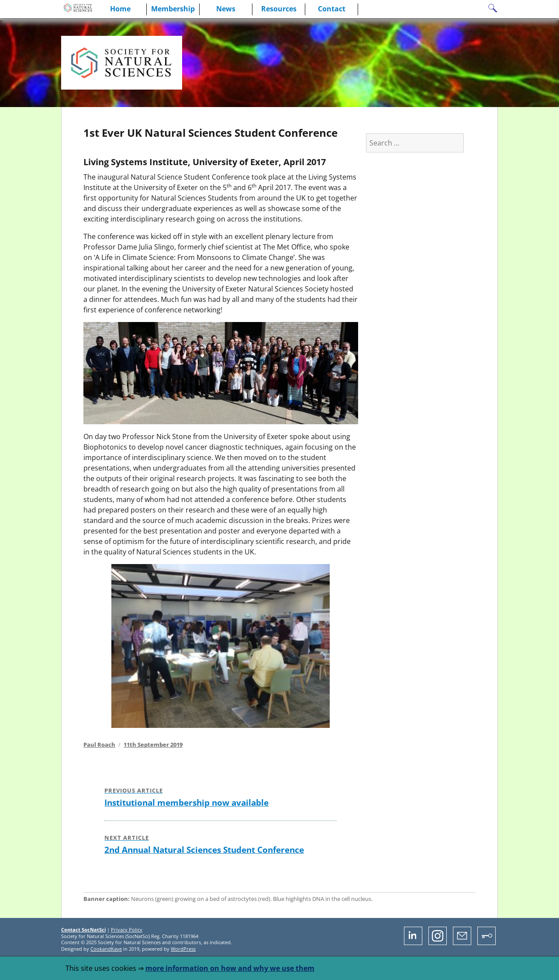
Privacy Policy (127, 930)
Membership (173, 9)
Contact (332, 9)
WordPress (183, 949)
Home (120, 9)
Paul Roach (99, 745)
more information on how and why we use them (230, 968)
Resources (279, 9)
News (226, 9)
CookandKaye (106, 949)
